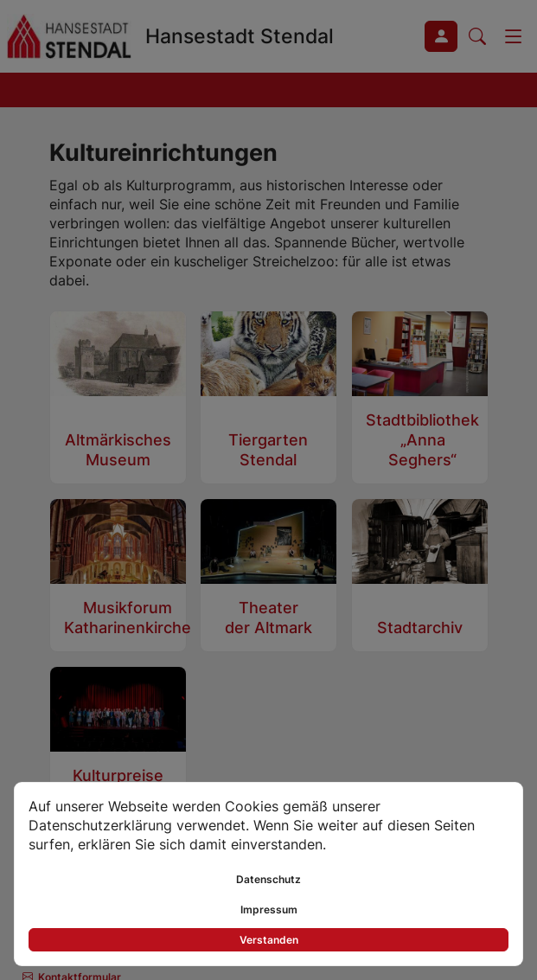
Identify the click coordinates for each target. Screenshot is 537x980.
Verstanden (269, 940)
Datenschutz (268, 879)
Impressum (269, 910)
